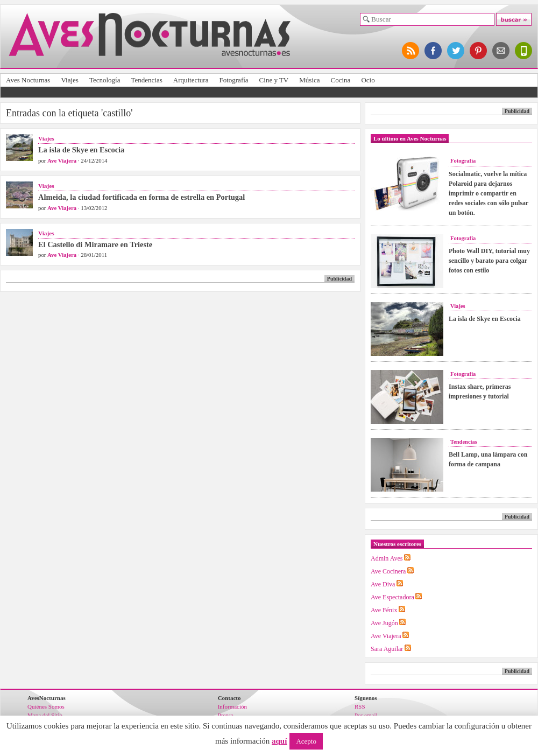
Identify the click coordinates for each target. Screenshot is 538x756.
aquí (279, 741)
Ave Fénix (384, 610)
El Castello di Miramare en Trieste (95, 244)
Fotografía (233, 80)
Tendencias (146, 80)
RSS (360, 706)
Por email (366, 715)
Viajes (69, 80)
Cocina (341, 80)
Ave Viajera (62, 160)
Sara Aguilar (387, 649)
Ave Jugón (384, 623)
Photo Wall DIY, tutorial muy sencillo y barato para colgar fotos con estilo (489, 261)
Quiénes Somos (46, 706)
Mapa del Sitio (45, 715)
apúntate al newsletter (501, 51)
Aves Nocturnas (28, 80)
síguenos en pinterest (479, 51)
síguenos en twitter (456, 51)
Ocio (368, 80)
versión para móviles (524, 51)
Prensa (226, 715)
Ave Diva (383, 584)
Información (232, 706)
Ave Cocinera (388, 571)
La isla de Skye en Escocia (81, 150)
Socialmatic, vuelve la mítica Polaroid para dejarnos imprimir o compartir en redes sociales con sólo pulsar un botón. (489, 193)
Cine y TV (274, 80)
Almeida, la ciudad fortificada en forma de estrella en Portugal (141, 197)
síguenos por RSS (411, 51)
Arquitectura (191, 80)
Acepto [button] (306, 741)
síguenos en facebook (434, 51)
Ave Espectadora (392, 597)
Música (309, 80)
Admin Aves (387, 558)
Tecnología (105, 80)
